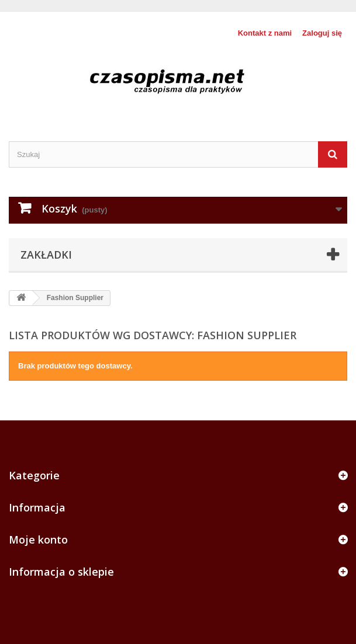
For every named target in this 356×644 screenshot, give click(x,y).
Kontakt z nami (265, 33)
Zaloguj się (322, 33)
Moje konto (38, 539)
